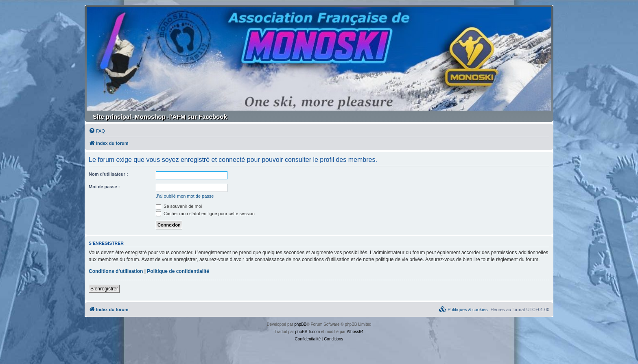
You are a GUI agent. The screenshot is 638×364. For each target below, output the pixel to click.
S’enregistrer (104, 289)
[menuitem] (97, 131)
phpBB (300, 324)
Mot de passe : (104, 187)
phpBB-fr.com (307, 332)
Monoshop (150, 117)
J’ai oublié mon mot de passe (185, 196)
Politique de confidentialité (178, 271)
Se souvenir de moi (179, 206)
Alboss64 (355, 332)
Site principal (112, 117)
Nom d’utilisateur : (108, 174)
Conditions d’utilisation (116, 271)
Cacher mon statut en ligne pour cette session (205, 214)
